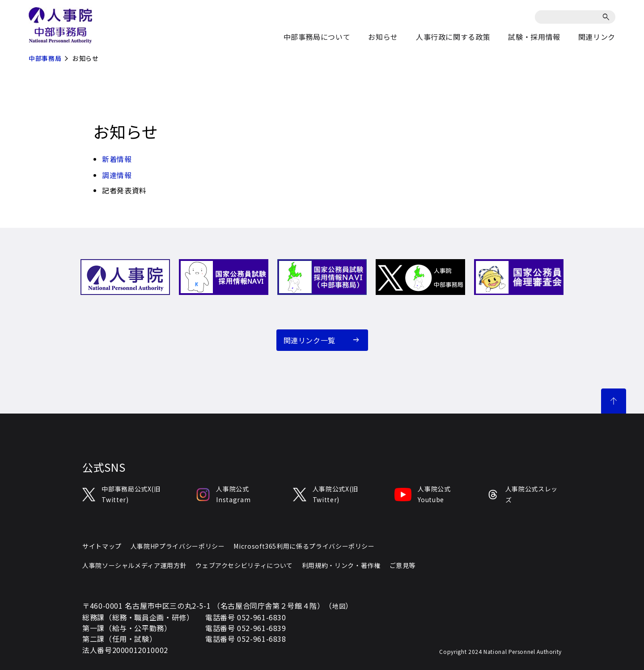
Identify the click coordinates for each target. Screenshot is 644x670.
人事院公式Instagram (223, 494)
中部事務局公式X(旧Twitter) (121, 494)
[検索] (608, 17)
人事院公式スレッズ (522, 494)
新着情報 (117, 159)
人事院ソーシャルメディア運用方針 (134, 565)
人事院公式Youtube (422, 494)
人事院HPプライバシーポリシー (178, 546)
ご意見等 (403, 565)
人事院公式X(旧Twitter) (325, 494)
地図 (339, 606)
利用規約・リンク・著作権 (341, 565)
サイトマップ (102, 546)
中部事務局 (45, 58)
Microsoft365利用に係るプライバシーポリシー (304, 546)
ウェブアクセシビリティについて (244, 565)
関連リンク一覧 (309, 340)
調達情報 (117, 175)
